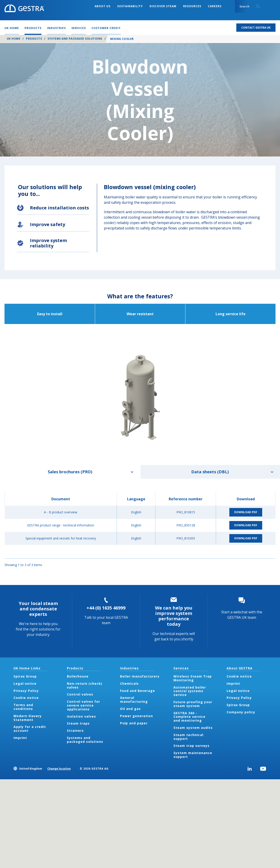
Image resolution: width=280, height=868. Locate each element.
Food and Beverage (138, 691)
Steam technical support (188, 737)
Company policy (241, 712)
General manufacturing (134, 700)
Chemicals (129, 683)
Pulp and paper (134, 723)
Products (34, 39)
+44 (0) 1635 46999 (106, 608)
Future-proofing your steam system (193, 704)
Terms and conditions (23, 707)
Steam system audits (193, 728)
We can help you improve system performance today (174, 616)
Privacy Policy (26, 691)
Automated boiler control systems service (190, 691)
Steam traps (78, 723)
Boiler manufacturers (140, 676)
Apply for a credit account (30, 729)
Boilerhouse (78, 676)
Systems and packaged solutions (75, 39)
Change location (59, 769)
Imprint (20, 738)
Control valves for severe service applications (83, 705)
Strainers (75, 731)
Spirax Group (25, 676)
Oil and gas (130, 709)
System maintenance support (193, 755)
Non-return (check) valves (85, 685)
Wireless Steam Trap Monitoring (193, 678)
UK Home (14, 39)
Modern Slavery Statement (28, 718)
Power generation (137, 716)
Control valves (80, 694)
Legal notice (25, 683)
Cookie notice (26, 698)
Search (258, 6)
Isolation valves (81, 716)
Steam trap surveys (191, 746)
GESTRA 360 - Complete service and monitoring (189, 717)
